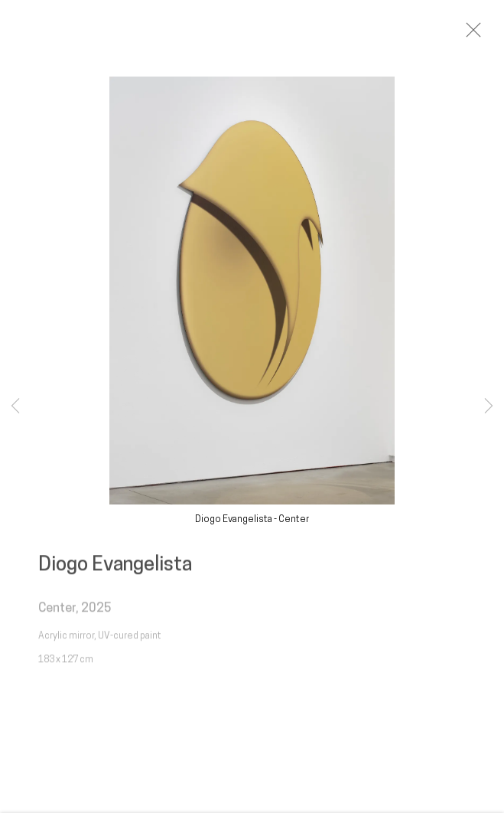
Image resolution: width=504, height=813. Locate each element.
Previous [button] (15, 406)
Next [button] (489, 406)
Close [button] (480, 34)
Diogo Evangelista (115, 570)
